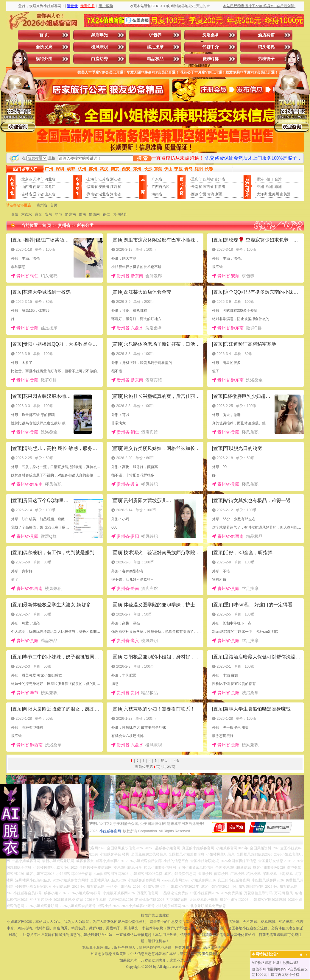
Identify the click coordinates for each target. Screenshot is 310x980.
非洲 (278, 187)
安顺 (49, 214)
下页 (176, 761)
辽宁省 (38, 194)
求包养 (155, 35)
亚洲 (260, 187)
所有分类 (85, 226)
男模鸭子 (266, 59)
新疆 (219, 194)
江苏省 (104, 179)
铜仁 (106, 214)
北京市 (27, 179)
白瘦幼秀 (99, 59)
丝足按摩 (155, 47)
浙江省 (116, 179)
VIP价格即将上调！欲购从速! (275, 963)
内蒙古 (38, 187)
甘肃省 (220, 187)
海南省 (157, 194)
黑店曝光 (99, 35)
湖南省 (92, 194)
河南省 (116, 194)
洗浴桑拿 (211, 35)
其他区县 (120, 214)
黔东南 (71, 214)
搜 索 (142, 158)
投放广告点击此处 (155, 915)
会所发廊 (44, 47)
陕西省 (208, 187)
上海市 (92, 179)
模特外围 (44, 59)
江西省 (116, 187)
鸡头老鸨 (266, 47)
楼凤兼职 (99, 47)
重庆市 (197, 179)
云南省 (197, 187)
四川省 (208, 179)
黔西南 (94, 214)
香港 (260, 179)
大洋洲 (262, 194)
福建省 (92, 187)
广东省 (157, 179)
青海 (211, 194)
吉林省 (27, 194)
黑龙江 (50, 187)
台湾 (278, 179)
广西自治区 (161, 187)
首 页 (44, 35)
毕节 (59, 214)
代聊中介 (211, 47)
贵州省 (220, 179)
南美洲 (285, 194)
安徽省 (104, 187)
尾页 (164, 761)
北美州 (274, 194)
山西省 (27, 187)
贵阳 (15, 214)
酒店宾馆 (266, 35)
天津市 (38, 179)
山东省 (50, 194)
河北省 (50, 179)
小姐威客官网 (110, 831)
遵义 (38, 214)
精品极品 (155, 59)
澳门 (269, 179)
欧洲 (269, 187)
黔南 (82, 214)
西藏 (195, 194)
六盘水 (27, 214)
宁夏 (203, 194)
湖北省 (104, 194)
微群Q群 (211, 59)
